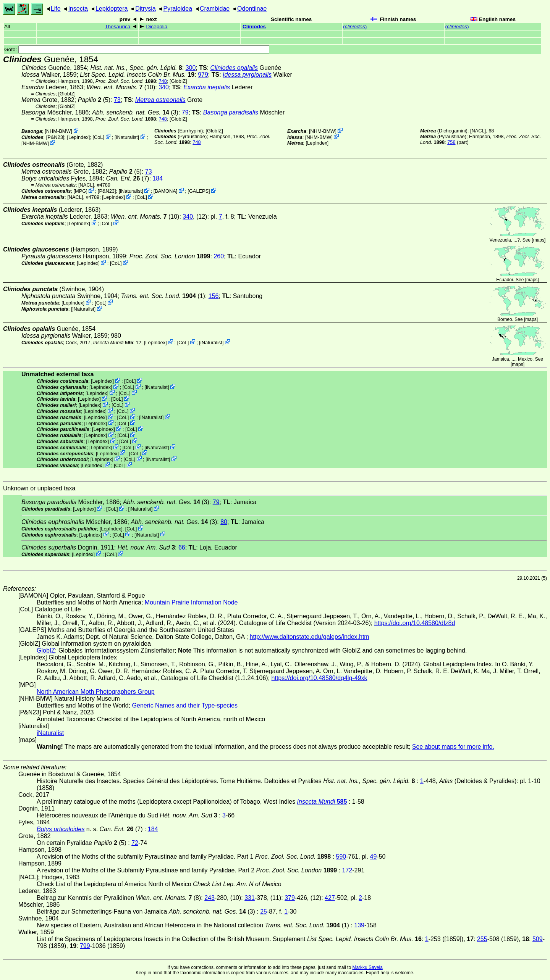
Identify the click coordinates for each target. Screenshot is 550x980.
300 (191, 68)
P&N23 (55, 137)
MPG (80, 191)
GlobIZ (178, 81)
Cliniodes (254, 27)
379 (290, 898)
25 (264, 911)
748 (163, 81)
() (355, 27)
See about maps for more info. (453, 747)
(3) (135, 112)
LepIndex (78, 137)
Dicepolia (157, 27)
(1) (163, 296)
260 (219, 256)
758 (451, 142)
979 (203, 75)
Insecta (78, 9)
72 (135, 843)
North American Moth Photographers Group (96, 692)
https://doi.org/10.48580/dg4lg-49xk (319, 678)
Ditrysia (145, 9)
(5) (94, 100)
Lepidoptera (112, 9)
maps (539, 240)
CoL (98, 137)
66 (182, 547)
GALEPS (199, 191)
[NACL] (478, 131)
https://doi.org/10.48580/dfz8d (415, 623)
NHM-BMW (59, 131)
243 (209, 898)
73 (117, 100)
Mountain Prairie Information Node (191, 602)
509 (538, 939)
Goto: (137, 49)
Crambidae (215, 9)
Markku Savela (367, 967)
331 (250, 898)
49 (374, 857)
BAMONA (165, 191)
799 (85, 946)
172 (347, 870)
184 (158, 178)
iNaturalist (127, 137)
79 (185, 112)
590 (341, 857)
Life (56, 9)
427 (330, 898)
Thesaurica (117, 27)
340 (164, 87)
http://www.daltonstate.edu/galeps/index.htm (310, 637)
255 (482, 939)
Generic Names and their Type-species (185, 705)
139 (359, 925)
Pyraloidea (178, 9)
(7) (127, 178)
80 (224, 522)
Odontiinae (252, 9)
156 (214, 296)
